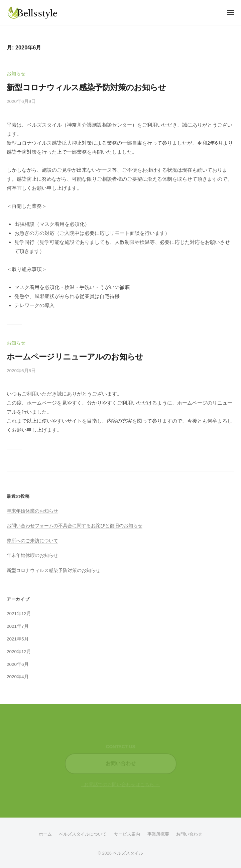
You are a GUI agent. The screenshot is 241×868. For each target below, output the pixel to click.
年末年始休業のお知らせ (32, 511)
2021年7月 (18, 626)
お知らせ (16, 74)
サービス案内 (127, 834)
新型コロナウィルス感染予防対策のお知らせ (86, 87)
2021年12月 (19, 614)
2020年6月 (18, 664)
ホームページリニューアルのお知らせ (75, 357)
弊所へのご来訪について (32, 541)
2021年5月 (18, 639)
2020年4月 (18, 677)
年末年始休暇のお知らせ (32, 555)
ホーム (45, 834)
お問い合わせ (121, 763)
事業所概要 (158, 834)
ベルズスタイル (128, 853)
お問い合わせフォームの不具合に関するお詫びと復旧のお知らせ (75, 526)
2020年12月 (19, 652)
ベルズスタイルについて (83, 834)
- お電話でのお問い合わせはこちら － (121, 785)
